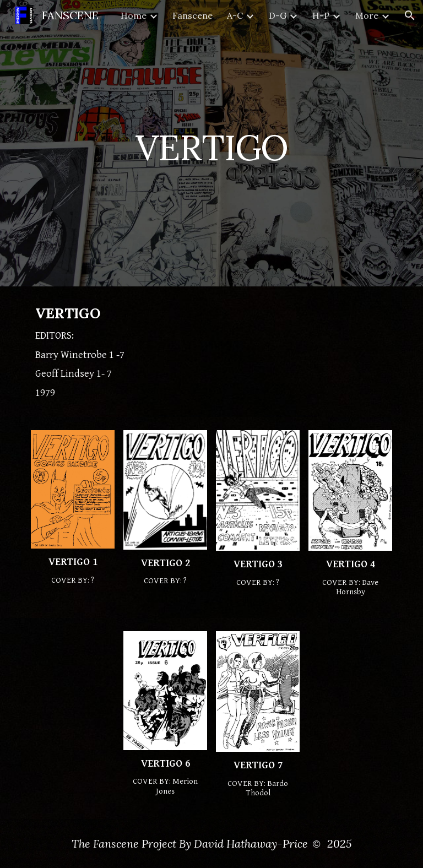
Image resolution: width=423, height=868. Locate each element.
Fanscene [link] (192, 15)
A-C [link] (235, 15)
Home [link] (134, 15)
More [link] (367, 15)
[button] (410, 15)
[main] (211, 143)
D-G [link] (278, 15)
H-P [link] (321, 15)
